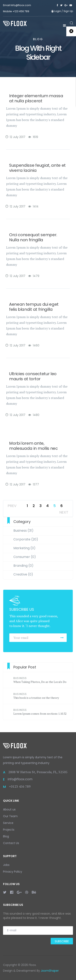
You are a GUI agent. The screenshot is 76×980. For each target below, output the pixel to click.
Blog (6, 836)
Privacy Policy (13, 872)
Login (56, 11)
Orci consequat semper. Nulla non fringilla (33, 237)
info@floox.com (20, 779)
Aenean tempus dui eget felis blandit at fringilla (34, 307)
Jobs (6, 865)
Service (8, 823)
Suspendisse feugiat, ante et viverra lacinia (37, 168)
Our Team (10, 816)
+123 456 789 (21, 11)
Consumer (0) (25, 557)
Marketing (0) (24, 548)
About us (9, 809)
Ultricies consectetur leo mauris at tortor (33, 376)
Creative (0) (23, 574)
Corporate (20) (26, 539)
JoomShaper (50, 971)
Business (20, 678)
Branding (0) (23, 566)
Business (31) (23, 531)
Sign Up (68, 11)
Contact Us (11, 843)
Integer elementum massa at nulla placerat (36, 98)
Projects (9, 830)
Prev (12, 506)
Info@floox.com (21, 5)
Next (64, 512)
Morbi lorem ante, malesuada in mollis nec (33, 446)
